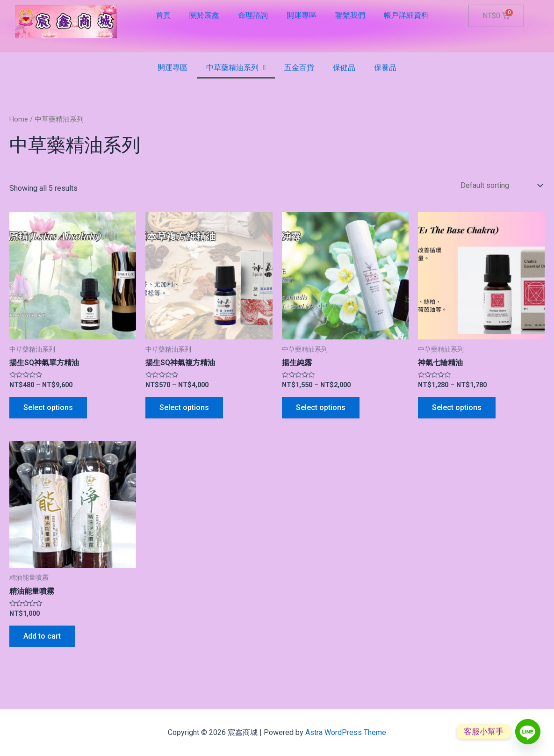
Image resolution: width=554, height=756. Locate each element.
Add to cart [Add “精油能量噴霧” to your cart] (42, 636)
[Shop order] (501, 185)
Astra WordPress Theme (346, 732)
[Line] (528, 732)
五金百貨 (299, 68)
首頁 (163, 15)
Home (19, 119)
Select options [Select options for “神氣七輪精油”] (457, 407)
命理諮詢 (253, 15)
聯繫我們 (350, 15)
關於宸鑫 (204, 15)
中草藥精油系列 (236, 68)
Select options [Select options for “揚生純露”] (321, 407)
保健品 (344, 68)
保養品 (385, 68)
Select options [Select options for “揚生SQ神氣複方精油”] (184, 407)
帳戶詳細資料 (406, 15)
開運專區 (302, 15)
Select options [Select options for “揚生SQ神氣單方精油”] (48, 407)
